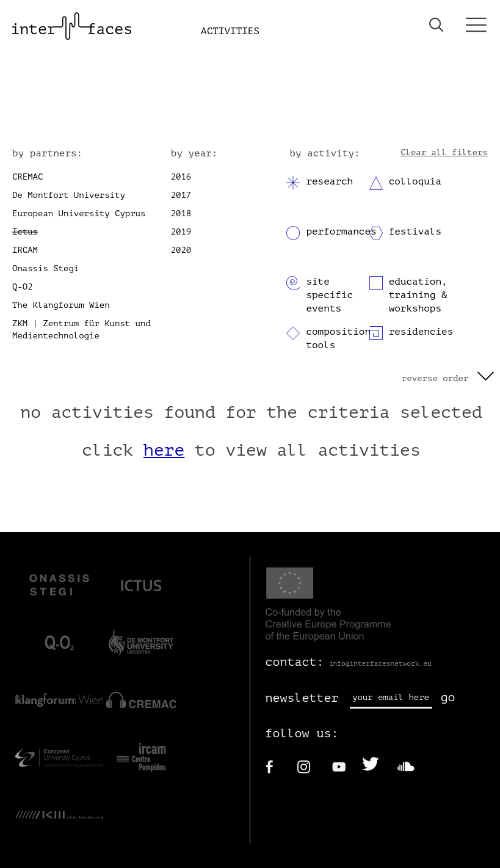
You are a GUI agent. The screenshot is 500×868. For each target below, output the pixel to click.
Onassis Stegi (45, 268)
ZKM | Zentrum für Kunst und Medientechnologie (82, 330)
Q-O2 (23, 287)
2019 (181, 232)
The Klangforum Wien (61, 305)
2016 (181, 177)
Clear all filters (444, 152)
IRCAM (25, 250)
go (448, 697)
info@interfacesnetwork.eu (380, 664)
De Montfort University (69, 195)
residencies (421, 332)
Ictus (25, 232)
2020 (181, 250)
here (164, 450)
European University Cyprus (79, 213)
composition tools (338, 338)
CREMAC (27, 177)
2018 (181, 213)
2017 (181, 195)
